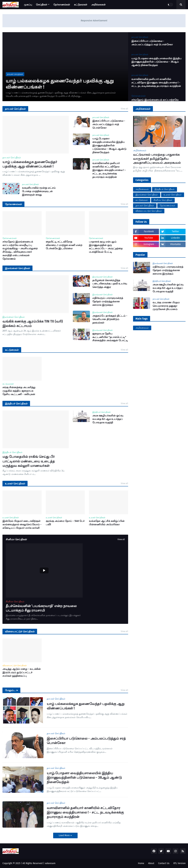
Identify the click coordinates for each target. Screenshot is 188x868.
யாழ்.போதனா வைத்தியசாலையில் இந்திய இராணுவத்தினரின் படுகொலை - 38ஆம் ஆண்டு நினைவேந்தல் (157, 62)
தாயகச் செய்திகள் (145, 206)
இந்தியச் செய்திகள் (165, 189)
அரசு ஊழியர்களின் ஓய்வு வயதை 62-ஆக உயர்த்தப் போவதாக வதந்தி (108, 419)
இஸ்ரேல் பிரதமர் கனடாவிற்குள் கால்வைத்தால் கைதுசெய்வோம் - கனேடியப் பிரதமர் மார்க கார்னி (22, 524)
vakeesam (50, 863)
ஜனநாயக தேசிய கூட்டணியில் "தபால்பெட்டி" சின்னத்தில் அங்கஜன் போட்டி (110, 337)
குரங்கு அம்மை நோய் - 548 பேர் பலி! (65, 523)
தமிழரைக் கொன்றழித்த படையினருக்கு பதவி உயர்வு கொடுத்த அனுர (110, 284)
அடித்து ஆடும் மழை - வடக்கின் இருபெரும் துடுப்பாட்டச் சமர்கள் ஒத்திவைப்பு (22, 672)
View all (124, 109)
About (151, 863)
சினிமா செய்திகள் (163, 200)
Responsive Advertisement (94, 21)
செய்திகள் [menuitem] (42, 5)
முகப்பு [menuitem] (28, 5)
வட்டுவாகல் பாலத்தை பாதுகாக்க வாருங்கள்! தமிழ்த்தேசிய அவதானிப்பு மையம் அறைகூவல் (157, 159)
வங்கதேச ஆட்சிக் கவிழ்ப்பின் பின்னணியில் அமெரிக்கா (107, 523)
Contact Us (164, 863)
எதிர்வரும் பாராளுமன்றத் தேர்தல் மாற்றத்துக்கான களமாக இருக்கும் (108, 301)
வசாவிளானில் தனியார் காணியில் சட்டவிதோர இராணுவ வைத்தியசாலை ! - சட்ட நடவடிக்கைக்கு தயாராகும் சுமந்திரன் (156, 83)
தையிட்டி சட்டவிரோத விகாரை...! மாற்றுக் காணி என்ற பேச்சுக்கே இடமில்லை (64, 245)
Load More (65, 835)
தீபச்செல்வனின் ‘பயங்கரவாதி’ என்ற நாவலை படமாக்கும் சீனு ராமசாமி (41, 608)
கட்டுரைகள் (142, 200)
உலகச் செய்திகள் (173, 195)
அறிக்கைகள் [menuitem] (98, 5)
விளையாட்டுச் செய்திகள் (149, 211)
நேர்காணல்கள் (167, 206)
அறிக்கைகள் (142, 189)
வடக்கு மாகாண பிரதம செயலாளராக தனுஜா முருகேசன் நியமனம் (166, 306)
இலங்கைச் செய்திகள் (147, 195)
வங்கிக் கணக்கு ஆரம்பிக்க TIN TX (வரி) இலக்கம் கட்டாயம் (33, 324)
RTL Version (179, 863)
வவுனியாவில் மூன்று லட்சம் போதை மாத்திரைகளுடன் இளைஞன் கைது (39, 191)
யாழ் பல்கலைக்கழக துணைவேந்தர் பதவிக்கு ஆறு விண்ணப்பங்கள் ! (60, 84)
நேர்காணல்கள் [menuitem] (62, 5)
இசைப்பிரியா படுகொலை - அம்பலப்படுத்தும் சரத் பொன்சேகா (152, 43)
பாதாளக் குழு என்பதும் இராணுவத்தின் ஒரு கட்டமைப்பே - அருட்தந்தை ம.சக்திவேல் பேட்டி (106, 247)
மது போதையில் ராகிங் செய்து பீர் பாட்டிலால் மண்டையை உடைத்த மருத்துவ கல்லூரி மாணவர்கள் (29, 461)
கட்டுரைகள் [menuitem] (81, 5)
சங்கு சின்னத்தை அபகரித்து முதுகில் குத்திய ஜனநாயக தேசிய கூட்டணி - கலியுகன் (19, 391)
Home (141, 863)
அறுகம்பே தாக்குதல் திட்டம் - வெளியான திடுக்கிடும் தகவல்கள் (110, 319)
